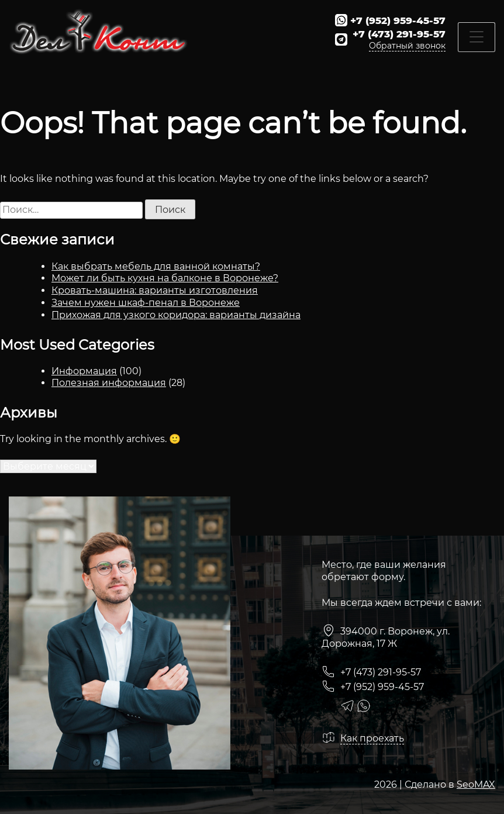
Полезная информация (109, 383)
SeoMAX (476, 784)
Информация (84, 371)
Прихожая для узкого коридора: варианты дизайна (176, 315)
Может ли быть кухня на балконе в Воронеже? (165, 278)
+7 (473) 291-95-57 (399, 34)
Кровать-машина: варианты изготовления (155, 290)
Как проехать (372, 738)
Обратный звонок (407, 46)
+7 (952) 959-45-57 (398, 20)
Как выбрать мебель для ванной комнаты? (156, 266)
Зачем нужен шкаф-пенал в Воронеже (146, 303)
